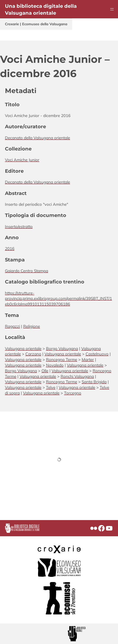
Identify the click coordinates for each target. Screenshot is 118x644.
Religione (32, 326)
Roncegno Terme (62, 359)
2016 (10, 248)
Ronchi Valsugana (77, 376)
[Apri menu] (112, 9)
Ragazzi (12, 326)
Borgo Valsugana (62, 348)
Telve (51, 387)
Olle (45, 371)
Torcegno (73, 393)
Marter (88, 359)
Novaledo (55, 365)
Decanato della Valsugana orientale (38, 138)
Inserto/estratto (19, 226)
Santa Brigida (94, 382)
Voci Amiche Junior (22, 160)
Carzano (33, 354)
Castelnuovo (97, 354)
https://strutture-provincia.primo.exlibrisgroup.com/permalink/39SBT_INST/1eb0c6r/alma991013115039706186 (58, 299)
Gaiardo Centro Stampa (27, 271)
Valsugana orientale (23, 348)
